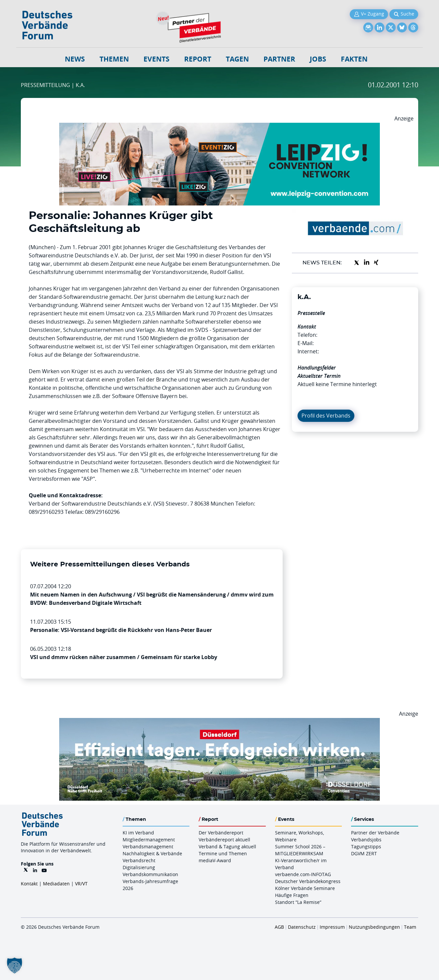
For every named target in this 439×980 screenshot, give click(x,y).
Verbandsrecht (139, 860)
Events (157, 59)
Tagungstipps (366, 846)
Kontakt (29, 884)
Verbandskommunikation (150, 874)
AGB (279, 927)
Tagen (237, 59)
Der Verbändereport (221, 833)
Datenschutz (302, 927)
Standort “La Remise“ (298, 902)
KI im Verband (138, 833)
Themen (114, 59)
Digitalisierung (139, 867)
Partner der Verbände (375, 833)
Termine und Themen (223, 853)
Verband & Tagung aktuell (227, 846)
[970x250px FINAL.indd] (219, 127)
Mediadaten (56, 884)
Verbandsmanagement (148, 846)
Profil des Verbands (326, 416)
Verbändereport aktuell (224, 840)
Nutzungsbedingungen (374, 927)
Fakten (354, 59)
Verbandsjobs (366, 840)
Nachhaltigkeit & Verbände (152, 853)
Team (410, 927)
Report (198, 59)
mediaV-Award (215, 860)
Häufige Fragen (292, 895)
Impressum (332, 927)
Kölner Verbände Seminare (305, 888)
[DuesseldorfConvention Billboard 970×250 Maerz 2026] (219, 722)
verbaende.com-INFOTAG (303, 874)
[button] (15, 965)
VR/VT (81, 884)
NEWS (75, 59)
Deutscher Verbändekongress (308, 881)
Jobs (318, 59)
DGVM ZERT (364, 853)
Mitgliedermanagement (149, 840)
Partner (279, 59)
